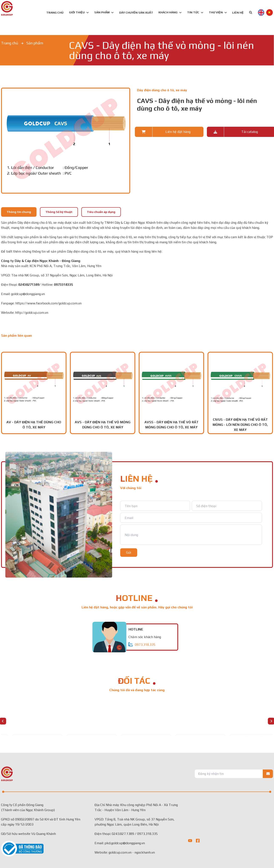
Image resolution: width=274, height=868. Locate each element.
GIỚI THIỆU (79, 12)
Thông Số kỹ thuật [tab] (59, 212)
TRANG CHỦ (55, 13)
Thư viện (218, 12)
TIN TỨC (195, 12)
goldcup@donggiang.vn (28, 294)
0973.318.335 (145, 645)
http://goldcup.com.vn (32, 313)
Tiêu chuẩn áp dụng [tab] (101, 212)
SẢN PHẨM (102, 12)
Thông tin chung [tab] (19, 212)
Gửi (129, 552)
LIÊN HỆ (238, 13)
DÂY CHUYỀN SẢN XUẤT (136, 13)
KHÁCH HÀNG (170, 12)
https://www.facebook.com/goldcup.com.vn (48, 303)
